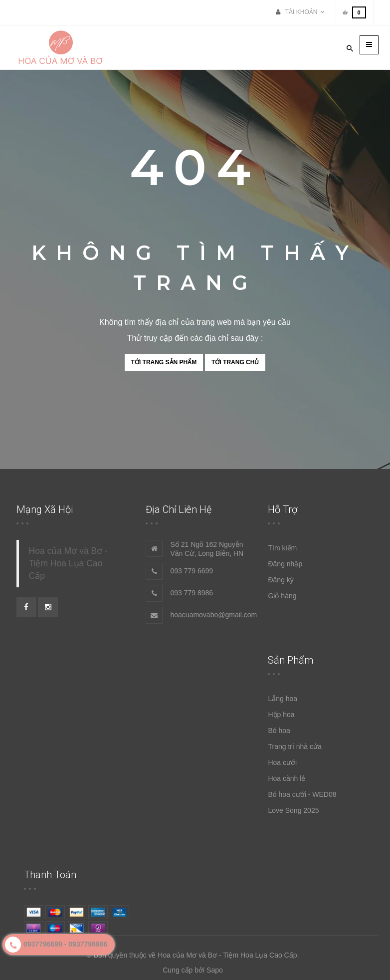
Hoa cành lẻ (287, 778)
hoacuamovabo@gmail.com (213, 615)
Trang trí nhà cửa (294, 746)
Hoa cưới (282, 762)
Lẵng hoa (283, 699)
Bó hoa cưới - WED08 (302, 794)
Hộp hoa (281, 715)
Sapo (215, 970)
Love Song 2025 (293, 810)
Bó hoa (279, 731)
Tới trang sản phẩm (164, 362)
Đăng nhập (285, 564)
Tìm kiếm (282, 548)
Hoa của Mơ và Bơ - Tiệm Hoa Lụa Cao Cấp (68, 563)
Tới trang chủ (235, 362)
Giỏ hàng (282, 596)
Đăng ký (281, 580)
